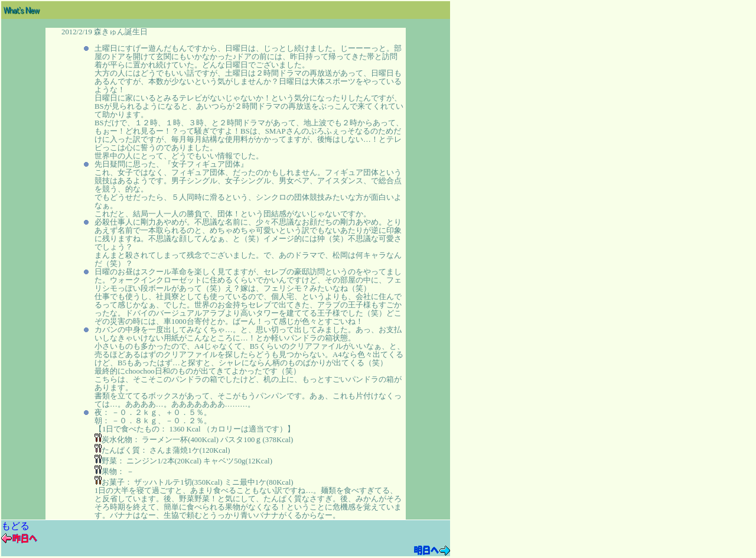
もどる (15, 526)
